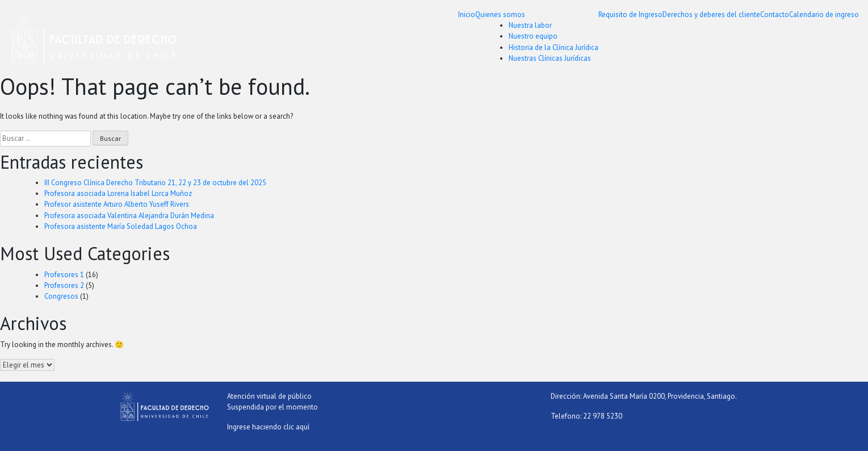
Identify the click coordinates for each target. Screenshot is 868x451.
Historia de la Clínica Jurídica (553, 47)
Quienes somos (500, 14)
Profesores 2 (64, 285)
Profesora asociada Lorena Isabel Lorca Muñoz (118, 193)
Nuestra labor (530, 25)
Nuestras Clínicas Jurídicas (550, 58)
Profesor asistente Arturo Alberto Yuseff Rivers (117, 204)
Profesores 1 (64, 275)
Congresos (61, 296)
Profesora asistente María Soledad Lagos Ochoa (121, 226)
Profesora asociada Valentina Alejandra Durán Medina (129, 216)
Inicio (467, 14)
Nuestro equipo (533, 36)
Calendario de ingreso (824, 14)
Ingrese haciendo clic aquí (268, 427)
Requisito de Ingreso (630, 14)
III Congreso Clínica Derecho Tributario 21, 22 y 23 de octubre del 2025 (155, 183)
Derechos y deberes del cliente (711, 14)
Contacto (775, 14)
